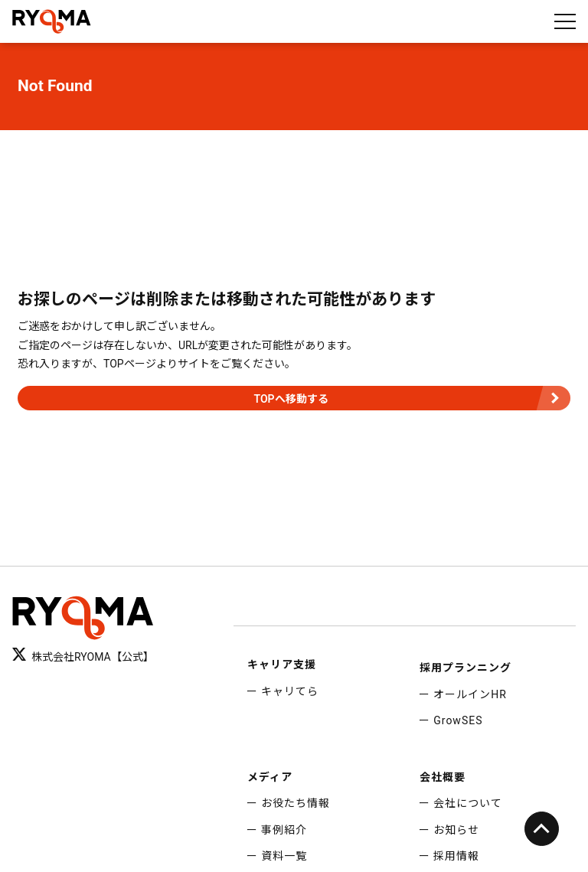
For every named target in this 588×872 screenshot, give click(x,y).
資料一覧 (284, 856)
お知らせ (456, 830)
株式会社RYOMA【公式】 (83, 655)
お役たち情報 (296, 803)
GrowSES (458, 720)
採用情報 (456, 856)
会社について (468, 803)
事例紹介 (284, 830)
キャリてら (290, 691)
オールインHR (470, 694)
